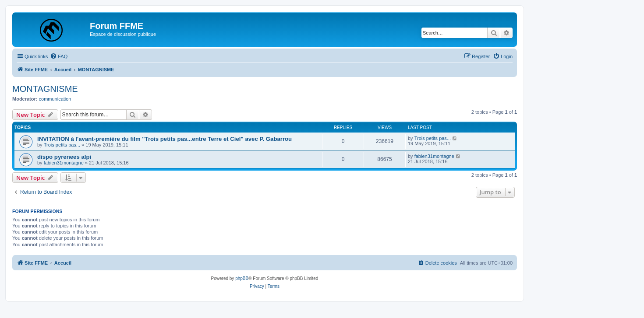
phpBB (242, 278)
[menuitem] (59, 56)
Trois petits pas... (62, 145)
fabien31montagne (64, 163)
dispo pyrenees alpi (64, 157)
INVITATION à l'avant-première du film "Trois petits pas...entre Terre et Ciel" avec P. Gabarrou (165, 139)
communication (55, 99)
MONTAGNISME (45, 89)
